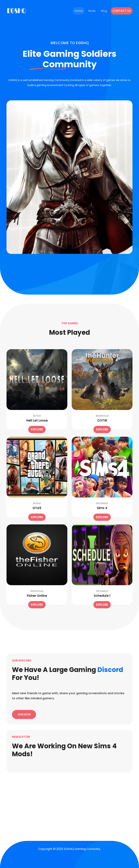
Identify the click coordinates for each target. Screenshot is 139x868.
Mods (92, 11)
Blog (104, 11)
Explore (37, 429)
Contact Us (122, 11)
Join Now (24, 714)
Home (79, 11)
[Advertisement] (69, 802)
